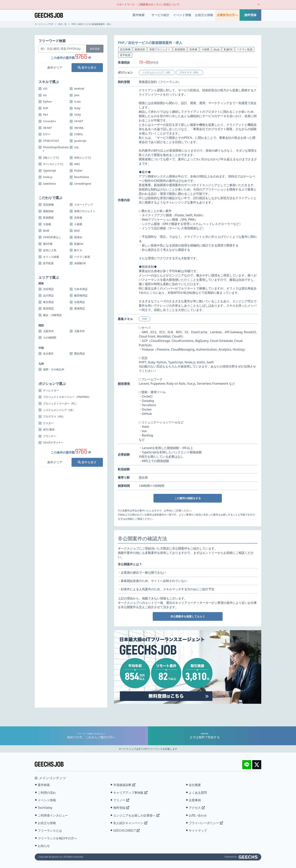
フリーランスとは (50, 830)
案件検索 (139, 15)
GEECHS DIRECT (126, 830)
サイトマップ (198, 830)
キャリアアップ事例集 (130, 793)
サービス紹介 (160, 15)
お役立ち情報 (204, 15)
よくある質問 (198, 793)
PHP (145, 319)
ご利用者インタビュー (53, 815)
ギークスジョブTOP (44, 24)
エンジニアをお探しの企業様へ (136, 815)
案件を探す (87, 68)
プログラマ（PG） (190, 72)
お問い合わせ (198, 815)
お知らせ (44, 846)
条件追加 (95, 49)
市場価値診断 (124, 785)
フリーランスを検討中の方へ (57, 838)
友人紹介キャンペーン (130, 823)
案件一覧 (62, 24)
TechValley (45, 808)
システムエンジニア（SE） (157, 72)
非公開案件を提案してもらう (188, 616)
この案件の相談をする (188, 498)
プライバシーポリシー (206, 823)
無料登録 (250, 15)
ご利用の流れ (47, 793)
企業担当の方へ (227, 15)
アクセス (197, 808)
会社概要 (195, 785)
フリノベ (121, 800)
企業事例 (195, 800)
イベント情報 (182, 15)
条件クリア (55, 68)
